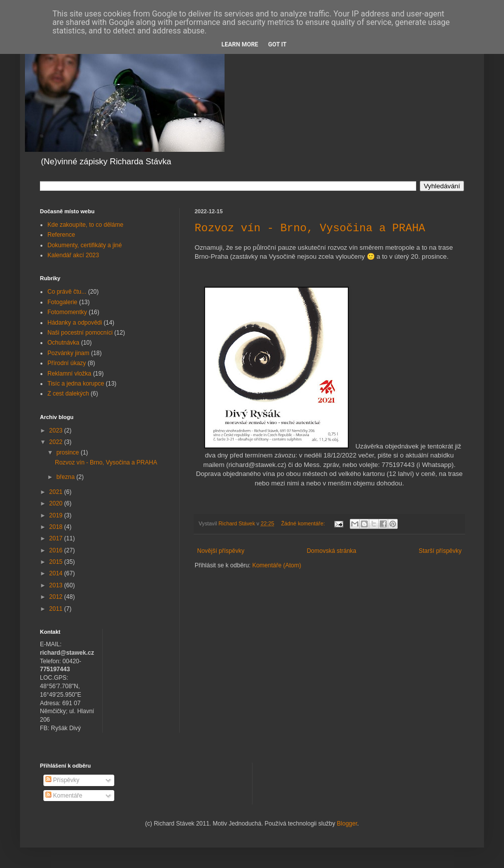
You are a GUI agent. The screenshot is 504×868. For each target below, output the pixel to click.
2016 (57, 550)
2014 (57, 573)
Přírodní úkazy (67, 363)
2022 (57, 442)
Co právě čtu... (67, 292)
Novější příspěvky (221, 551)
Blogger (347, 824)
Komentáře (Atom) (276, 565)
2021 (57, 492)
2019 (57, 515)
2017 (57, 538)
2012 (57, 597)
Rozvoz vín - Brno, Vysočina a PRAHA (310, 228)
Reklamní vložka (69, 374)
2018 (57, 527)
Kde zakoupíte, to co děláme (85, 225)
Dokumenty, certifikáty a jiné (85, 245)
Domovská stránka (332, 551)
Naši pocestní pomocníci (80, 333)
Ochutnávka (63, 343)
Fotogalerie (62, 302)
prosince (69, 452)
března (66, 477)
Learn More (240, 44)
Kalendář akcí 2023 (73, 255)
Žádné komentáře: (304, 523)
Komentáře (64, 796)
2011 (57, 609)
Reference (61, 235)
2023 (57, 431)
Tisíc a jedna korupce (76, 384)
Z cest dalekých (68, 394)
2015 (57, 562)
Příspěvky (62, 780)
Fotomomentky (67, 312)
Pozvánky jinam (68, 353)
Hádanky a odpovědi (75, 323)
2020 (57, 503)
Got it (277, 44)
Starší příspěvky (440, 551)
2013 (57, 585)
